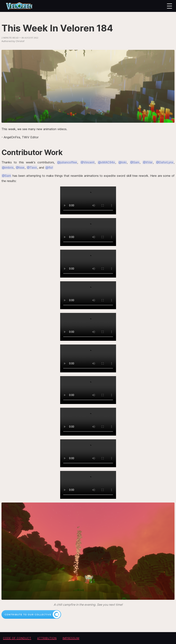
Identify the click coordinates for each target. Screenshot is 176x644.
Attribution (47, 638)
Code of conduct (17, 638)
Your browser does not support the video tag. (88, 200)
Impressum (71, 638)
